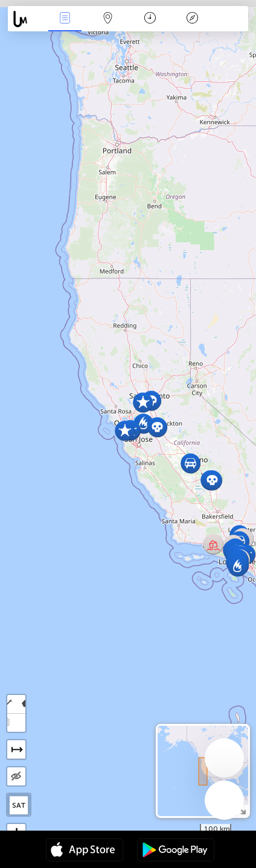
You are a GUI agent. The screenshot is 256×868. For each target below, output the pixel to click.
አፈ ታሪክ (193, 19)
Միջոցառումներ (65, 19)
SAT (19, 805)
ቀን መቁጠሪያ (150, 19)
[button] (143, 423)
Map (107, 19)
